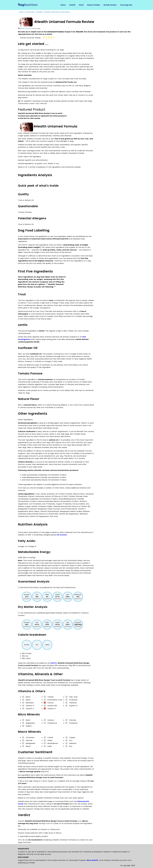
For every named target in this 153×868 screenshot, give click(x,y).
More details (92, 860)
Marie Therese (25, 28)
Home (63, 5)
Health (72, 5)
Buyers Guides (94, 5)
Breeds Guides (110, 5)
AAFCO (54, 663)
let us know (62, 535)
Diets (81, 5)
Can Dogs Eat (126, 5)
